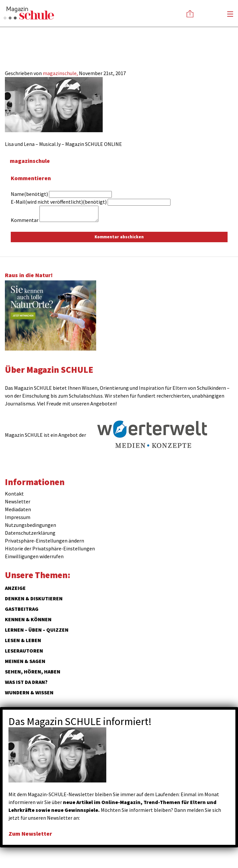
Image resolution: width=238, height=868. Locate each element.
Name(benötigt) (29, 194)
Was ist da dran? (26, 682)
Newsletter (18, 501)
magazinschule (30, 161)
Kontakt (14, 494)
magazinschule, (61, 73)
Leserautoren (24, 651)
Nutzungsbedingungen (30, 525)
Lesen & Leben (23, 640)
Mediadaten (18, 509)
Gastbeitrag (22, 609)
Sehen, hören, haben (33, 671)
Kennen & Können (28, 619)
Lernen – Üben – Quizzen (37, 630)
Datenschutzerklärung (30, 533)
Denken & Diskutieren (34, 598)
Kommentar (25, 220)
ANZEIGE (15, 588)
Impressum (18, 517)
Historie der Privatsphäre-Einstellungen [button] (50, 548)
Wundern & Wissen (29, 692)
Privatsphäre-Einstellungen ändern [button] (45, 541)
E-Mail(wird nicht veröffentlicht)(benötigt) (59, 202)
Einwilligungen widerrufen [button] (34, 556)
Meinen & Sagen (25, 661)
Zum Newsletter (30, 834)
